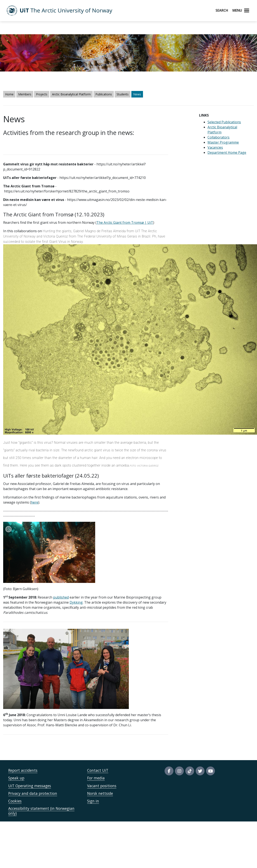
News (137, 94)
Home (9, 94)
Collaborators (219, 137)
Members (25, 94)
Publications (104, 94)
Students (123, 94)
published (61, 597)
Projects (42, 94)
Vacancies (215, 147)
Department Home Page (227, 152)
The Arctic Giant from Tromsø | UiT (125, 222)
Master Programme (223, 142)
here (35, 502)
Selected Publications (224, 122)
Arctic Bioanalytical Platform (71, 94)
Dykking (76, 602)
